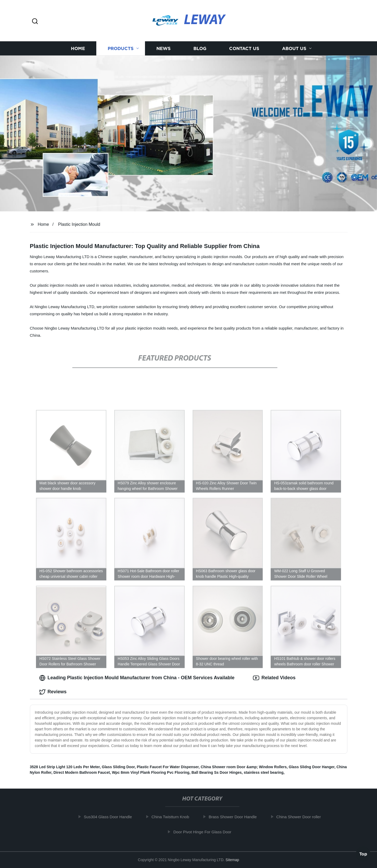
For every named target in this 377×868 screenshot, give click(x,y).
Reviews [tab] (53, 692)
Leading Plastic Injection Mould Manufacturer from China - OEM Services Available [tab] (137, 678)
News (163, 48)
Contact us (244, 48)
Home (78, 48)
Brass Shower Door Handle (236, 817)
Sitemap (232, 860)
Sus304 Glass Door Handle (111, 817)
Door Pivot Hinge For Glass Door (205, 832)
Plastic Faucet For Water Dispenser (168, 767)
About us (294, 48)
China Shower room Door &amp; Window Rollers (244, 767)
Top (363, 854)
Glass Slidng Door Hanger (312, 767)
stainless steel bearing (264, 772)
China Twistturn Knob (173, 817)
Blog (200, 48)
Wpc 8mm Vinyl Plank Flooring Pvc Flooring (151, 772)
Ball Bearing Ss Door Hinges (217, 772)
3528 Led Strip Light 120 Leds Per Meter (65, 767)
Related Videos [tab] (274, 678)
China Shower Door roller (302, 817)
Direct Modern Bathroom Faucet (82, 772)
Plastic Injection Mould (79, 224)
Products (121, 48)
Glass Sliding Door (118, 767)
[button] (35, 22)
